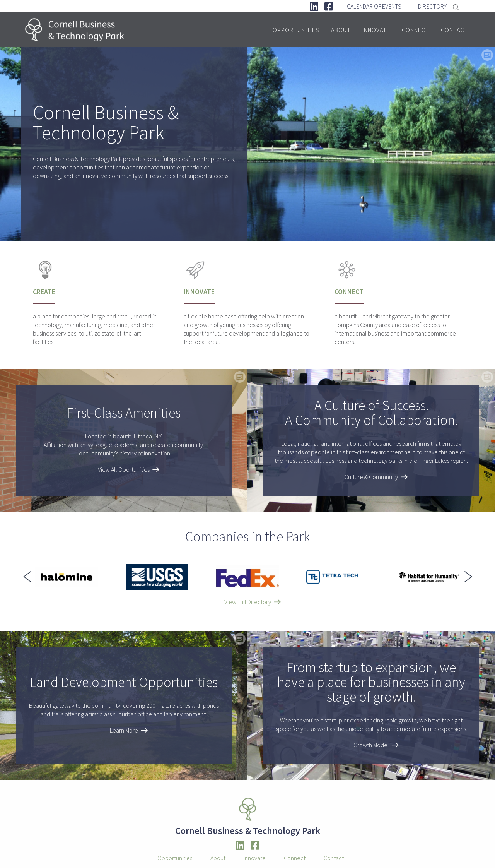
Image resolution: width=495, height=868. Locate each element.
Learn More (124, 730)
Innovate (376, 30)
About (341, 30)
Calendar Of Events (374, 6)
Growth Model (371, 745)
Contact (454, 30)
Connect (416, 30)
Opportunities (296, 30)
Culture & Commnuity (371, 477)
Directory (432, 6)
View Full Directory (248, 602)
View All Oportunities (124, 469)
